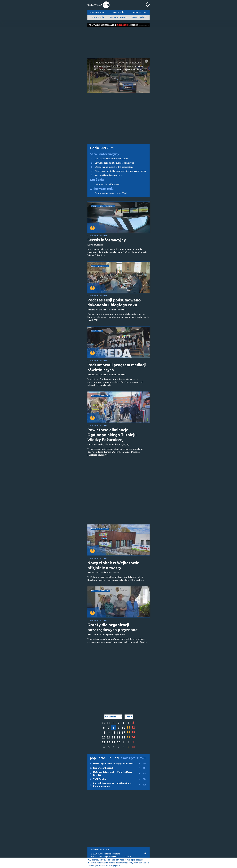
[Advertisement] (119, 41)
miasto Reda (97, 331)
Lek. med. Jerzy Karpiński (107, 184)
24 (123, 737)
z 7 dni (114, 758)
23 (119, 737)
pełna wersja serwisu (100, 849)
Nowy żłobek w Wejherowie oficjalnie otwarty (113, 565)
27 (104, 742)
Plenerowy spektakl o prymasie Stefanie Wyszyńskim (117, 171)
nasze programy (98, 12)
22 (114, 737)
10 (123, 728)
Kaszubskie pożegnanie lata (105, 175)
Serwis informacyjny (107, 240)
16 (119, 733)
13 (104, 733)
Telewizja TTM (116, 857)
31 (109, 723)
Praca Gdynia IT (139, 17)
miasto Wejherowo (100, 266)
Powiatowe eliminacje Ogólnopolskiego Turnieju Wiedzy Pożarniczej (112, 435)
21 (109, 737)
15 (114, 733)
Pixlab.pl (128, 857)
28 (109, 742)
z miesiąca (128, 758)
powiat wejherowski (100, 396)
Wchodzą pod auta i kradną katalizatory (110, 167)
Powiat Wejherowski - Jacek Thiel (111, 193)
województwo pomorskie (103, 206)
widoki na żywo (139, 12)
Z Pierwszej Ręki (102, 189)
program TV (119, 12)
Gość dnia (97, 180)
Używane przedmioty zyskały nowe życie (111, 163)
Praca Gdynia (98, 17)
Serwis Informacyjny (105, 154)
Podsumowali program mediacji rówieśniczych (117, 367)
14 (109, 733)
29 (114, 742)
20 (104, 737)
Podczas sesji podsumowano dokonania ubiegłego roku (114, 303)
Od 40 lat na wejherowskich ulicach (108, 159)
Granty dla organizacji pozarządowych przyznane (113, 627)
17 (123, 733)
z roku (142, 758)
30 (104, 723)
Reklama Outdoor (119, 17)
